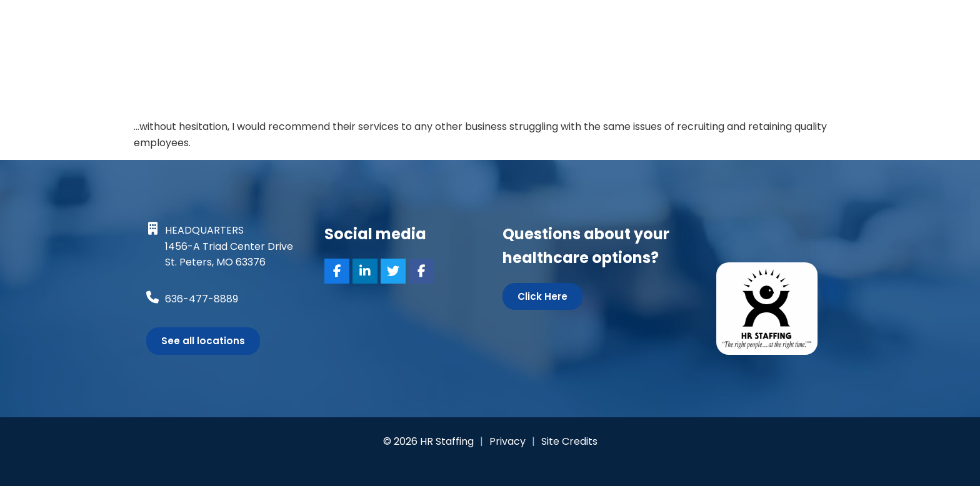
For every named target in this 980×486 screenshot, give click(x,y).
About (734, 26)
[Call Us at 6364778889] (152, 297)
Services (581, 27)
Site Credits (569, 441)
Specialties (664, 27)
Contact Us (847, 27)
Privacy (507, 441)
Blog (781, 26)
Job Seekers (411, 27)
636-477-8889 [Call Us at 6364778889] (202, 299)
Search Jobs (501, 26)
